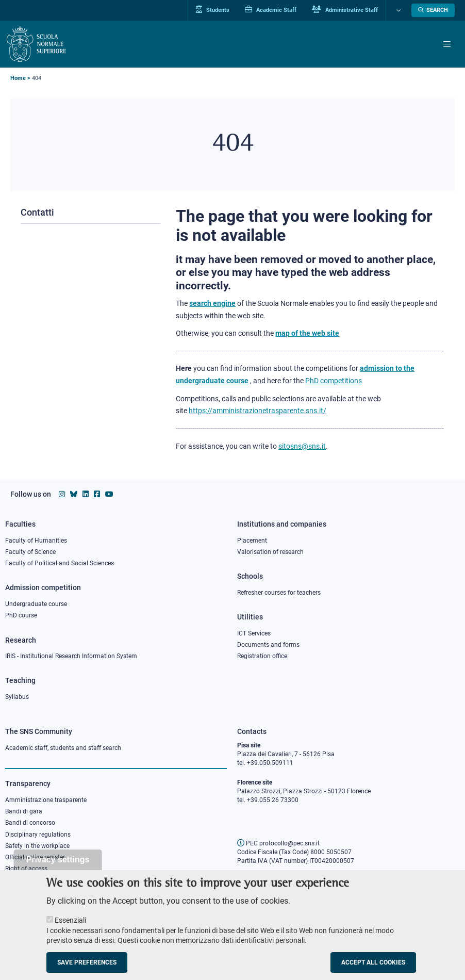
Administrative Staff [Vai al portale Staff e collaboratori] (345, 10)
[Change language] (397, 10)
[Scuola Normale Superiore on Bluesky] (74, 494)
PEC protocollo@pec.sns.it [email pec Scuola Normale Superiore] (278, 843)
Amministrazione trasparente (46, 800)
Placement (252, 541)
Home (18, 78)
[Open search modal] (433, 10)
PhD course (21, 615)
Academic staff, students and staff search (63, 748)
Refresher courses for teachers (279, 593)
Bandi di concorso (30, 823)
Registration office (262, 656)
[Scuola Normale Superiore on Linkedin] (86, 494)
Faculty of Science (30, 552)
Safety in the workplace (37, 846)
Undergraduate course (36, 604)
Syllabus (17, 697)
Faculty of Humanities (36, 541)
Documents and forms (268, 645)
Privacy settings (58, 870)
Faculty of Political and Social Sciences (60, 563)
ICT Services (254, 633)
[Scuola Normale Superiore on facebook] (97, 494)
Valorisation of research (270, 552)
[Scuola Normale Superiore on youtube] (109, 494)
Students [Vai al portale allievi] (213, 10)
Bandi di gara (24, 811)
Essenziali (70, 930)
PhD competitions (334, 381)
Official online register (35, 857)
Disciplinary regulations (38, 835)
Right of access (26, 869)
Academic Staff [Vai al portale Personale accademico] (271, 10)
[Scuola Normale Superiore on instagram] (62, 494)
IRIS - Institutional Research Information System (71, 656)
